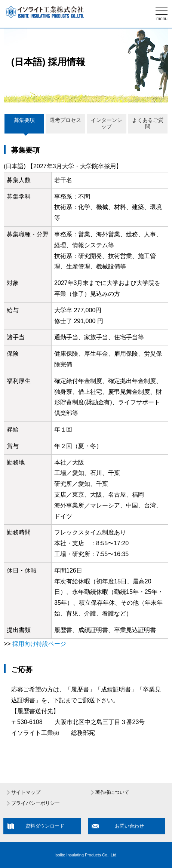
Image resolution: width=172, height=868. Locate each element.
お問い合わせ (129, 826)
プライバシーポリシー (36, 803)
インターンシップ (107, 123)
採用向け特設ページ (39, 644)
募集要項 (24, 120)
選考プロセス (65, 120)
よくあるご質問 (148, 123)
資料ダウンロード (45, 826)
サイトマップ (26, 792)
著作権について (112, 792)
